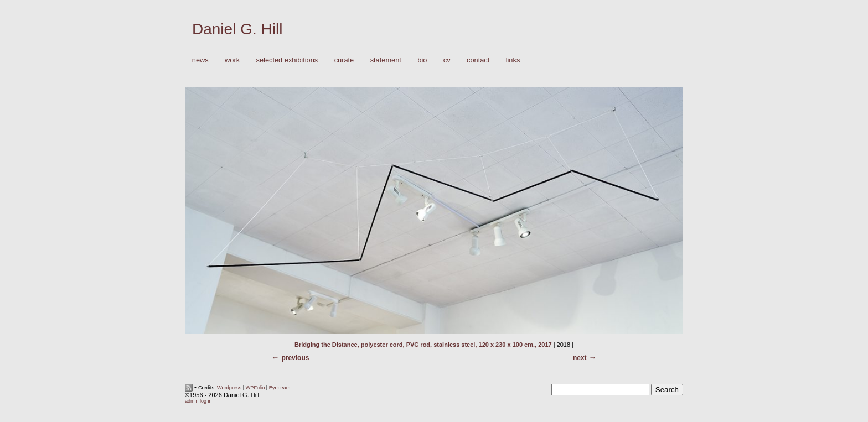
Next (580, 358)
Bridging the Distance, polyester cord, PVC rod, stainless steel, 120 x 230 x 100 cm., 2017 (423, 345)
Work (229, 61)
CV (447, 60)
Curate (344, 60)
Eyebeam (280, 388)
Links (513, 60)
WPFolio (255, 388)
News (200, 60)
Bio (422, 60)
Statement (386, 60)
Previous (295, 358)
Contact (478, 60)
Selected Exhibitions (287, 60)
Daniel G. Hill (237, 29)
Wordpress (229, 388)
